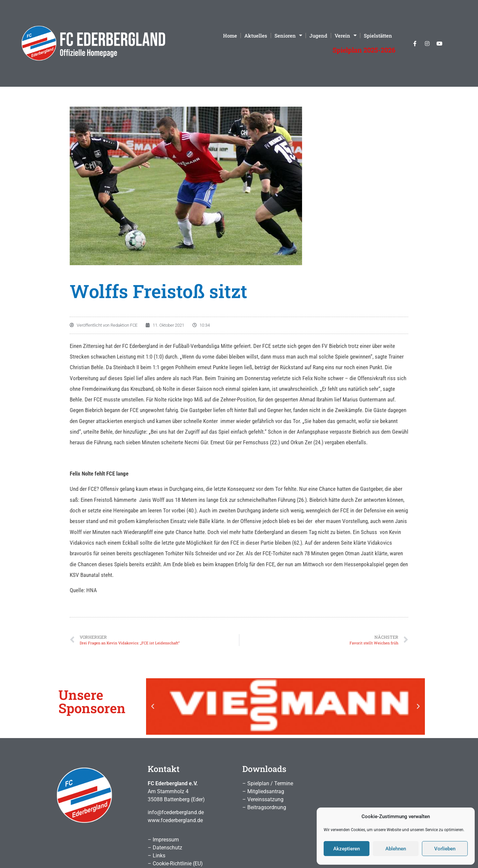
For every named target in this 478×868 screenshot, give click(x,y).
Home (230, 36)
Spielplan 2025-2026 (364, 50)
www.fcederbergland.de (175, 820)
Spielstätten (378, 36)
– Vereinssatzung (263, 799)
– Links (157, 856)
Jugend (318, 36)
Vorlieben (445, 849)
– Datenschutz (165, 848)
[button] (153, 706)
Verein (346, 35)
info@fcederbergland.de (176, 812)
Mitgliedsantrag (266, 791)
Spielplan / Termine (270, 783)
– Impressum (163, 840)
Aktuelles (256, 36)
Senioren (288, 35)
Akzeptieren (347, 849)
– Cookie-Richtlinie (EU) (175, 864)
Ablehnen (396, 849)
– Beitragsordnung (264, 807)
